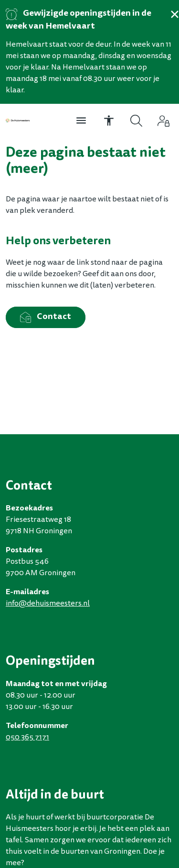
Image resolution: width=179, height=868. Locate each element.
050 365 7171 (27, 738)
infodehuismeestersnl (48, 604)
